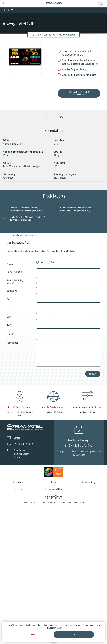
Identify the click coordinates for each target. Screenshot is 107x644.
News (53, 480)
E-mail (10, 331)
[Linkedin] (52, 494)
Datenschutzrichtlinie (53, 486)
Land (9, 314)
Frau (53, 260)
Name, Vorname (15, 269)
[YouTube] (60, 494)
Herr (42, 260)
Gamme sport (50, 35)
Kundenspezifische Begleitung (88, 405)
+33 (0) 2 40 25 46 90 (24, 441)
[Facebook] (47, 494)
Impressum (18, 486)
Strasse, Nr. (12, 288)
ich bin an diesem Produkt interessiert (79, 92)
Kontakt (17, 435)
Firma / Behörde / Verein (15, 279)
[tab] (45, 116)
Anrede (10, 261)
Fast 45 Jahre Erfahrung (20, 405)
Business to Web (78, 500)
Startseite (37, 35)
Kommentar (13, 340)
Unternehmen (18, 480)
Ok (74, 635)
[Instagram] (56, 494)
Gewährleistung (89, 480)
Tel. (9, 322)
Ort (8, 296)
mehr (33, 635)
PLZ (9, 305)
